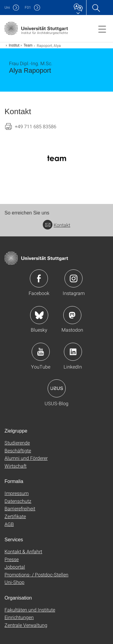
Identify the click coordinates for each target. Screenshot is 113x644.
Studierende (17, 443)
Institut (14, 45)
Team (28, 45)
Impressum (17, 493)
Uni (7, 7)
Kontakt (56, 225)
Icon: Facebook (39, 278)
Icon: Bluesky (39, 315)
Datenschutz (18, 501)
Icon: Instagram (74, 278)
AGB (9, 524)
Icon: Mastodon (72, 315)
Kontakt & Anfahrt (23, 551)
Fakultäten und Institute (30, 610)
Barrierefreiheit (20, 508)
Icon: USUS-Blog (57, 388)
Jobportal (15, 567)
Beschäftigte (18, 450)
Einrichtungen (19, 617)
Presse (12, 559)
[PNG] (56, 158)
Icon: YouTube (41, 352)
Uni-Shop (14, 582)
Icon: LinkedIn (73, 352)
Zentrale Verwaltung (26, 625)
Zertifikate (15, 516)
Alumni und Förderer (26, 458)
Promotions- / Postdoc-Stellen (36, 574)
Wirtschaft (16, 466)
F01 (28, 7)
